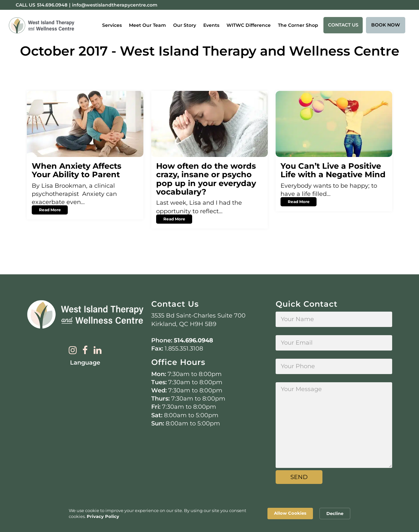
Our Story (185, 25)
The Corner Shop (298, 25)
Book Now (386, 25)
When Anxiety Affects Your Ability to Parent (77, 170)
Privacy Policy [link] (103, 516)
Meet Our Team (147, 25)
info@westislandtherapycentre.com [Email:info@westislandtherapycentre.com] (115, 5)
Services (112, 25)
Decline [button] (335, 513)
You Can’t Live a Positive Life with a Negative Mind (333, 170)
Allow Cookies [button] (290, 513)
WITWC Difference (249, 25)
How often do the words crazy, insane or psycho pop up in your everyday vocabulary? (206, 179)
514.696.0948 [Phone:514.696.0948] (52, 5)
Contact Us (343, 25)
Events (211, 25)
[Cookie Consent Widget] (209, 514)
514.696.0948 (193, 340)
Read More (50, 210)
